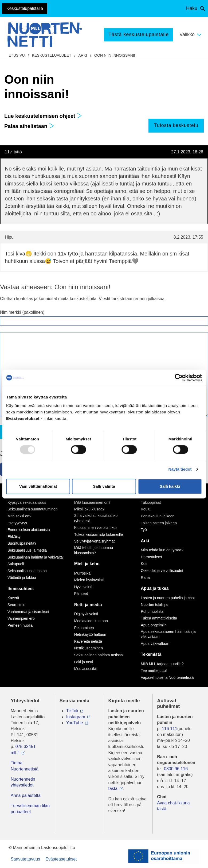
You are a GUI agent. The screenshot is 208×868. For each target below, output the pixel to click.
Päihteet (81, 594)
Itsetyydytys (17, 523)
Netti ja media (88, 605)
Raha (145, 578)
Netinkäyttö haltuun (90, 634)
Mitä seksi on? (19, 516)
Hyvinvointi (83, 587)
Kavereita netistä (88, 641)
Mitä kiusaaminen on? (92, 502)
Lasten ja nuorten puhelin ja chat (168, 598)
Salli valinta (104, 486)
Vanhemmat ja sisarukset (28, 612)
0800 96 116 (176, 769)
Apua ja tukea (155, 588)
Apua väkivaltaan (155, 644)
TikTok (72, 711)
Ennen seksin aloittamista (29, 530)
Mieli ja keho (87, 564)
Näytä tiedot (180, 469)
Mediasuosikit (86, 669)
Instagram (76, 717)
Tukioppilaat (151, 502)
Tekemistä (151, 654)
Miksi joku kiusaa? (89, 509)
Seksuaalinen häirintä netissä (99, 655)
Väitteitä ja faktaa (22, 578)
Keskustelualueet (52, 55)
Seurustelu (16, 605)
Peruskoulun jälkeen (158, 516)
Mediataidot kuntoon (91, 621)
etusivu (17, 55)
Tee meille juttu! (154, 671)
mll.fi (15, 753)
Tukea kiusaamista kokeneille (99, 534)
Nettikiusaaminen (89, 648)
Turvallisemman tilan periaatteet (30, 809)
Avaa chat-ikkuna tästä (173, 806)
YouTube (75, 723)
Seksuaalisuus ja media (27, 550)
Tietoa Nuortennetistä (25, 766)
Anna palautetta (26, 795)
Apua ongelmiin (154, 625)
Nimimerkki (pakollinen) (22, 312)
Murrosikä (82, 573)
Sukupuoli (16, 564)
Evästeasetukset (61, 859)
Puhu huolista (152, 611)
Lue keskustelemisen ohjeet (43, 116)
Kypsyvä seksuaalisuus (27, 502)
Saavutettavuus (25, 859)
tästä (113, 788)
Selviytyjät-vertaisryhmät (95, 541)
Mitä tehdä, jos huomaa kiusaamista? (94, 550)
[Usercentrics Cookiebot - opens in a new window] (178, 378)
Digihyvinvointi (86, 614)
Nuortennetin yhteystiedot (23, 782)
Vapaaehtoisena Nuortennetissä (167, 677)
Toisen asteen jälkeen (159, 523)
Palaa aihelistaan (29, 126)
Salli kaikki (170, 486)
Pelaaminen (84, 628)
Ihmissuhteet (21, 589)
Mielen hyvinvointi (89, 580)
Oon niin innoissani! (115, 55)
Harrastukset (151, 557)
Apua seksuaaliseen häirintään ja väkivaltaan (168, 634)
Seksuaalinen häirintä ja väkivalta (35, 557)
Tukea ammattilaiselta (159, 618)
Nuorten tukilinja (154, 604)
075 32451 (26, 747)
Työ (144, 530)
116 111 (170, 729)
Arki (83, 55)
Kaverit (13, 598)
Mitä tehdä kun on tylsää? (162, 550)
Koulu (146, 509)
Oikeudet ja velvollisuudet (162, 571)
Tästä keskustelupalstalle (139, 34)
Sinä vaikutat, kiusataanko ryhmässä (96, 518)
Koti (144, 564)
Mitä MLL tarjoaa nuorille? (162, 664)
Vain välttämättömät (38, 486)
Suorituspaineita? (22, 543)
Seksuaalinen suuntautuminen (33, 509)
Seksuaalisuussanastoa (27, 571)
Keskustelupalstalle (25, 8)
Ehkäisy (14, 537)
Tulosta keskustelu (176, 125)
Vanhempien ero (21, 618)
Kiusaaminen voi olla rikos (96, 528)
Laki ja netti (84, 662)
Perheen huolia (20, 625)
